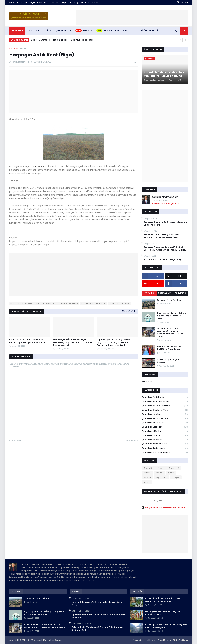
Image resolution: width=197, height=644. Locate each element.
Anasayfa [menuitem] (17, 31)
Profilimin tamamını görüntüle (166, 203)
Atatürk (171, 473)
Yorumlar (180, 293)
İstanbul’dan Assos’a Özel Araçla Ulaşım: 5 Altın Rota (97, 604)
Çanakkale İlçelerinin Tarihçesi (165, 452)
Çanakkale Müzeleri (165, 431)
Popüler (149, 293)
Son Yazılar (165, 293)
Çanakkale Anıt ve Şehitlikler (165, 406)
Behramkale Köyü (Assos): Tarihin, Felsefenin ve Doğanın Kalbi (97, 629)
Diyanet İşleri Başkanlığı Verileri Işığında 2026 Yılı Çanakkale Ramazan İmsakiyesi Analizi (114, 342)
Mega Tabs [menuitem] (110, 31)
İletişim (64, 2)
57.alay (161, 468)
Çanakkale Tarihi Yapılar (165, 448)
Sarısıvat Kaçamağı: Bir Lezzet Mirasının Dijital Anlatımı (165, 224)
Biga (23, 48)
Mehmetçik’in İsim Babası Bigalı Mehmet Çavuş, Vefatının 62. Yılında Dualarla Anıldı (72, 342)
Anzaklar (147, 473)
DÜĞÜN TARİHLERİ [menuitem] (148, 31)
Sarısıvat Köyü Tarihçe (169, 300)
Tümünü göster (129, 311)
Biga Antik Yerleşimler (45, 303)
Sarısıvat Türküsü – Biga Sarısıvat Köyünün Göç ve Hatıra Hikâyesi (162, 236)
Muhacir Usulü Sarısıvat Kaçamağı (163, 259)
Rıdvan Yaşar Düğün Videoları (168, 361)
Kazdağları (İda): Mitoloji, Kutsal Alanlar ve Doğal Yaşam (163, 600)
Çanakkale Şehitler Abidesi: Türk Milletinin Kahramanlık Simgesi (164, 74)
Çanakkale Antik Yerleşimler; (94, 303)
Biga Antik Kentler (25, 303)
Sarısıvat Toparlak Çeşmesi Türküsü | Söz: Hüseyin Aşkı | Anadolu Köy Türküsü (165, 249)
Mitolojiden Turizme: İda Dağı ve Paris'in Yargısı (163, 613)
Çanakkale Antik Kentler (68, 303)
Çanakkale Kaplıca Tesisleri (165, 419)
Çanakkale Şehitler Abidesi (34, 2)
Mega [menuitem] (86, 31)
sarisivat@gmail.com (165, 197)
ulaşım (147, 482)
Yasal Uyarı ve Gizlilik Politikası (84, 2)
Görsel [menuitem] (128, 31)
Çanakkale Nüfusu (165, 435)
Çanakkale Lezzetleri (165, 427)
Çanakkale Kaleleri (165, 414)
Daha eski (131, 441)
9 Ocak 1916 (174, 468)
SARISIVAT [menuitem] (33, 31)
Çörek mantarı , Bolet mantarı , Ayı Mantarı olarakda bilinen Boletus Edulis (170, 333)
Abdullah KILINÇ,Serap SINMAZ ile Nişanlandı (169, 348)
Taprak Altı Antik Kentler (120, 303)
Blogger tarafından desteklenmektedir (164, 507)
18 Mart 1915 (149, 468)
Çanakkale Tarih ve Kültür (165, 444)
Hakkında (53, 2)
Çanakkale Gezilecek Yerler (165, 410)
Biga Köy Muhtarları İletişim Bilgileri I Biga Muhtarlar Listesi (62, 40)
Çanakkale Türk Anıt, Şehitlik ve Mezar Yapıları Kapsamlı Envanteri (28, 341)
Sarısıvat (147, 477)
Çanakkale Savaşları (165, 440)
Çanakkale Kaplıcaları (165, 423)
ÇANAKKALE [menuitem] (62, 31)
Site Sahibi (147, 381)
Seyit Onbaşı (162, 477)
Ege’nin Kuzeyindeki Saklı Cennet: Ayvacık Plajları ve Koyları (98, 616)
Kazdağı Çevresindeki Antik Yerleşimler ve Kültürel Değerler (166, 626)
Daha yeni (16, 441)
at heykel (176, 477)
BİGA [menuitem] (49, 31)
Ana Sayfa (14, 48)
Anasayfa (14, 2)
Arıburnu (159, 473)
